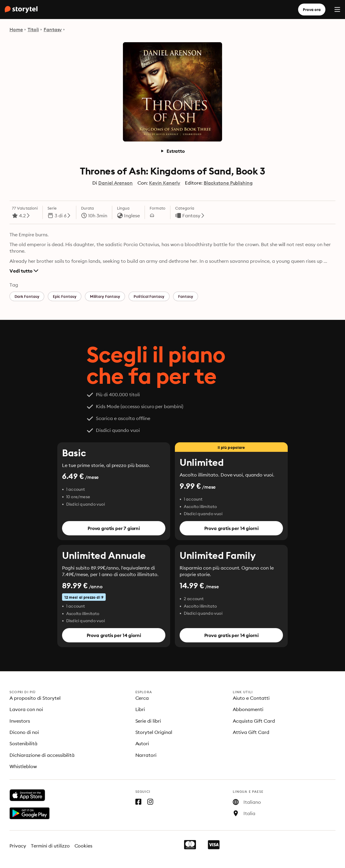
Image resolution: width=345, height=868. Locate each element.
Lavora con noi (26, 709)
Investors (20, 721)
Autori (142, 743)
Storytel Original (154, 732)
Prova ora (312, 10)
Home (16, 29)
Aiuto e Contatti (251, 698)
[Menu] (337, 10)
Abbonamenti (248, 709)
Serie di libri (148, 721)
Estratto (172, 151)
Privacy (18, 846)
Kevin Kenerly (165, 183)
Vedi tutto (24, 271)
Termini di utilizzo (50, 846)
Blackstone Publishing (228, 183)
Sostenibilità (23, 743)
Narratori (146, 755)
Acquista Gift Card (254, 721)
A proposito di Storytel (35, 698)
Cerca (142, 698)
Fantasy (53, 29)
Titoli (33, 29)
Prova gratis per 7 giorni (114, 528)
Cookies (84, 846)
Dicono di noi (24, 732)
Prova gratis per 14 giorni (231, 528)
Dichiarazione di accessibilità (42, 755)
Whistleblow (23, 766)
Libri (140, 709)
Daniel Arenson (116, 183)
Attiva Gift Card (251, 732)
